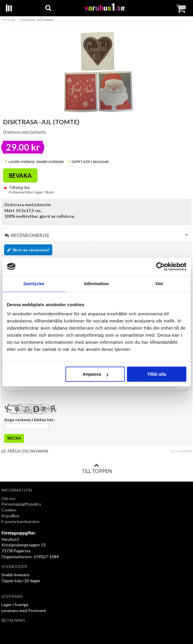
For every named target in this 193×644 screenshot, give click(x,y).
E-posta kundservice (21, 521)
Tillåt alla (157, 374)
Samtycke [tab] (34, 284)
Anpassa (96, 374)
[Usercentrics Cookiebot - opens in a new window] (160, 267)
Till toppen (97, 469)
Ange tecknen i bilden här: (29, 420)
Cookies (9, 510)
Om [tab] (159, 284)
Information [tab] (97, 284)
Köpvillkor (11, 516)
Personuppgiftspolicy (21, 504)
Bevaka (20, 175)
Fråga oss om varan (25, 451)
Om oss (9, 498)
